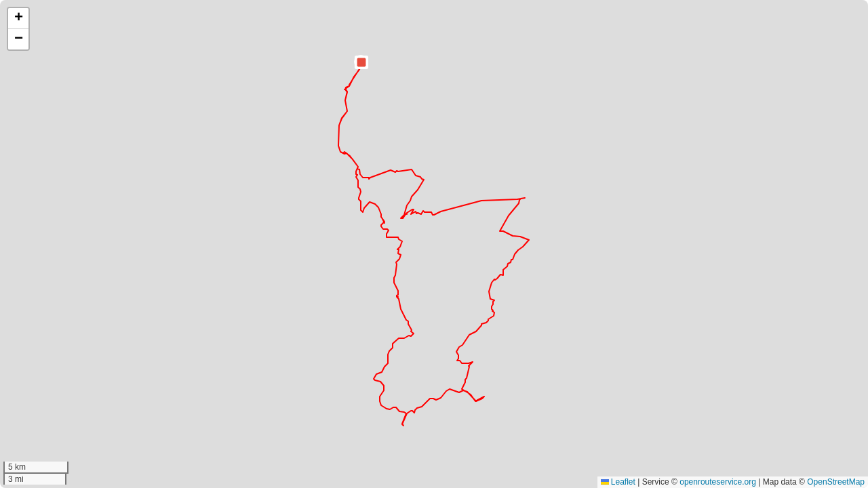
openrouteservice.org (718, 482)
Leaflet (618, 482)
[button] (361, 62)
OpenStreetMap (836, 482)
